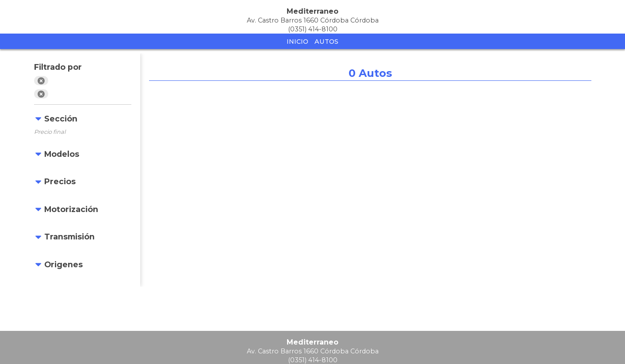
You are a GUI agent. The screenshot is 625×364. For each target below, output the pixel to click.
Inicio (297, 42)
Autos (326, 42)
